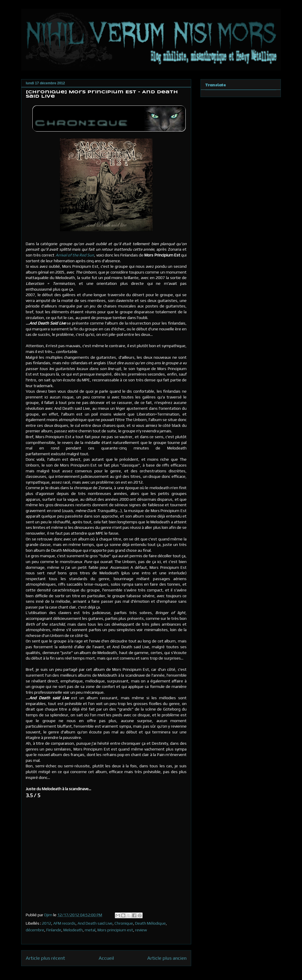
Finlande (54, 930)
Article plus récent (45, 958)
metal (90, 930)
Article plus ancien (167, 958)
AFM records (64, 923)
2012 (47, 923)
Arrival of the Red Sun (75, 255)
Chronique (124, 923)
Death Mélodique (150, 923)
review (141, 930)
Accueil (106, 958)
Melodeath (73, 930)
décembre (35, 930)
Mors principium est (115, 930)
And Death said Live (95, 923)
